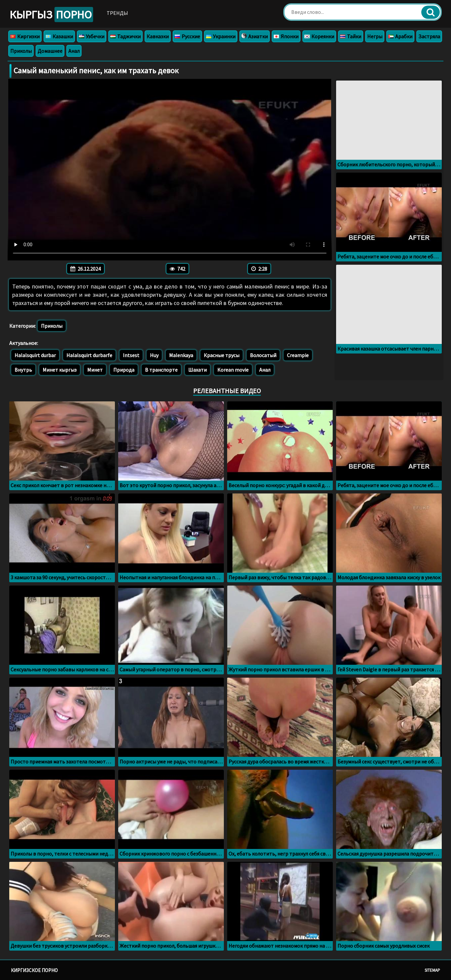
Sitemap (432, 970)
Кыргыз (51, 15)
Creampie (298, 355)
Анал (74, 51)
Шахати (197, 370)
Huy (154, 355)
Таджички (125, 36)
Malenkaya (181, 355)
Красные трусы (222, 355)
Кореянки (319, 36)
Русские (187, 36)
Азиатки (255, 36)
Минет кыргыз (60, 370)
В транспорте (161, 370)
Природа (124, 370)
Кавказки (158, 36)
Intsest (131, 355)
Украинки (221, 36)
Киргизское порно (34, 970)
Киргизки (25, 36)
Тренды (117, 13)
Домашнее (50, 51)
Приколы (21, 51)
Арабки (400, 36)
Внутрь (23, 370)
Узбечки (92, 36)
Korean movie (233, 370)
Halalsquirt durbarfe (89, 355)
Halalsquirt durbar (35, 355)
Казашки (59, 36)
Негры (375, 36)
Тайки (351, 36)
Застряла (429, 36)
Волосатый (263, 355)
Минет (95, 370)
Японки (286, 36)
